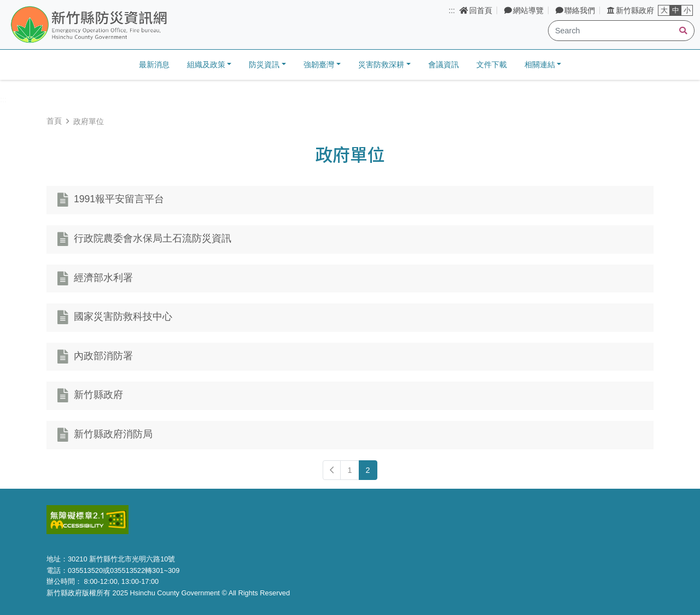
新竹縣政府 (631, 10)
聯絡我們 (575, 10)
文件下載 (492, 65)
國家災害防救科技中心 (123, 317)
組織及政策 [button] (206, 65)
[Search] (621, 31)
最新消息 (154, 65)
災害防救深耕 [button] (381, 65)
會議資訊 (444, 65)
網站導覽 (524, 10)
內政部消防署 (103, 356)
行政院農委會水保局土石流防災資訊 (153, 239)
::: (452, 10)
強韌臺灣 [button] (319, 65)
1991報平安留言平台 (119, 200)
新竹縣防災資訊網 (116, 25)
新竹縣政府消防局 (113, 435)
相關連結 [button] (540, 65)
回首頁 (476, 10)
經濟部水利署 (103, 278)
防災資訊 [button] (264, 65)
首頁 (54, 121)
